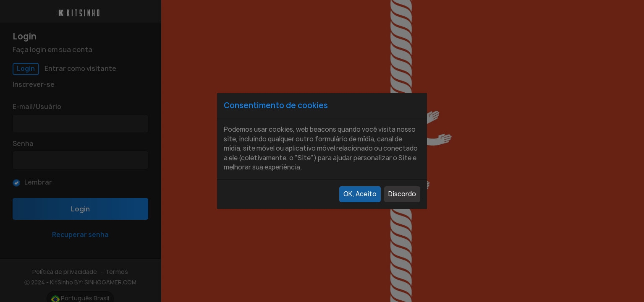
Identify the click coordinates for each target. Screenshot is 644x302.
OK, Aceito (360, 194)
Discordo (402, 194)
